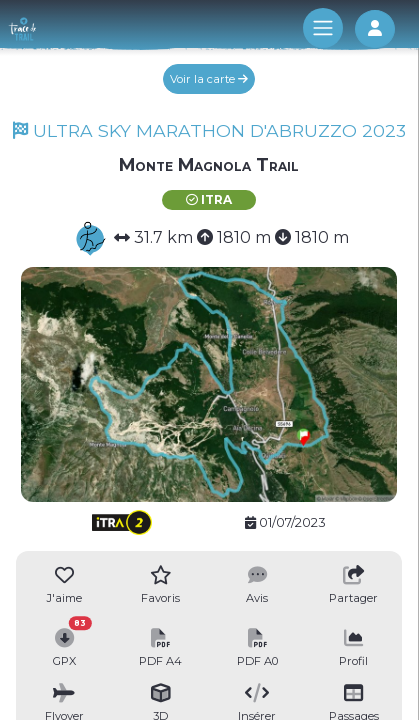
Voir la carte (209, 79)
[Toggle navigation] (323, 28)
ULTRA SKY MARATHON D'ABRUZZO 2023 (209, 130)
